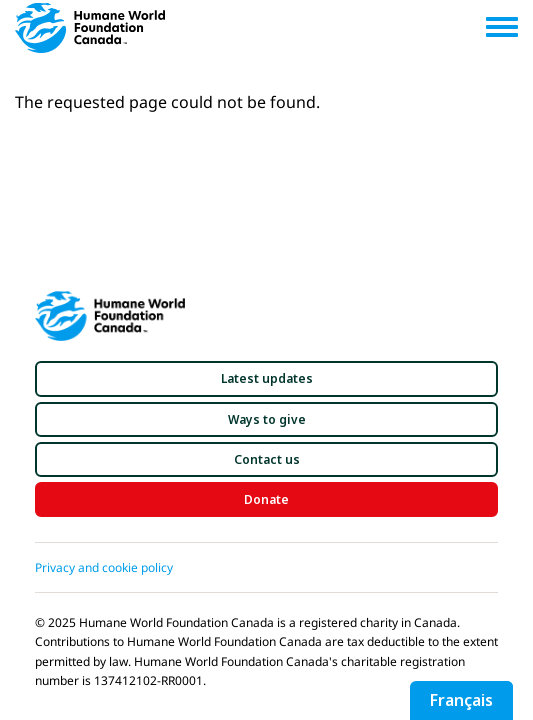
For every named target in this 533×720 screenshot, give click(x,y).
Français (461, 700)
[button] (266, 378)
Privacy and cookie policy (104, 567)
